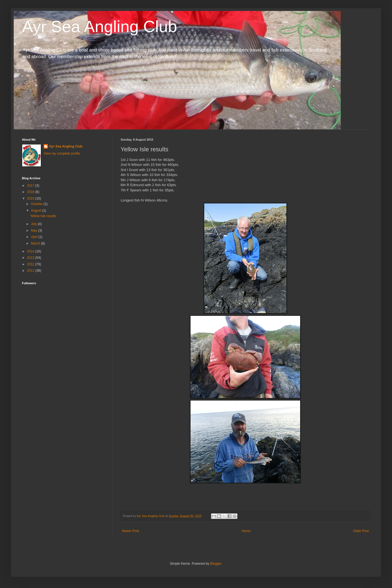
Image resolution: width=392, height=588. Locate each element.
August (37, 211)
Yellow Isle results (43, 216)
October (37, 204)
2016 (31, 192)
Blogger (216, 564)
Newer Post (130, 531)
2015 (31, 198)
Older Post (361, 531)
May (35, 231)
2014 (31, 251)
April (35, 237)
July (34, 224)
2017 (31, 186)
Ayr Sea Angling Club (100, 26)
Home (246, 531)
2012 (31, 264)
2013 (31, 258)
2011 (31, 271)
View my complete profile (62, 154)
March (36, 243)
